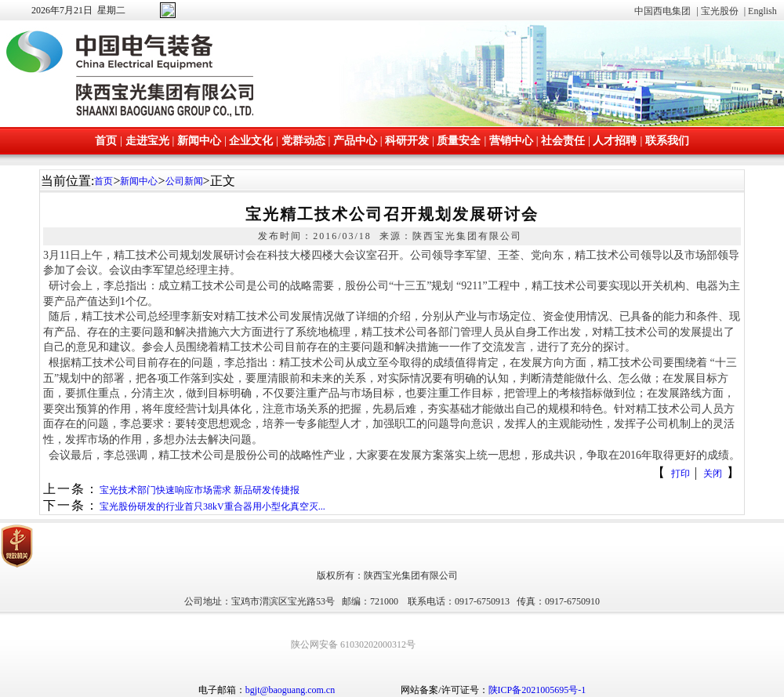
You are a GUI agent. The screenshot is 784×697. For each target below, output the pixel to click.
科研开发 (407, 140)
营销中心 (511, 140)
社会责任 (563, 140)
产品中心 (355, 140)
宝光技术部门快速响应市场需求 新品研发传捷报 (200, 490)
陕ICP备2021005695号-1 (537, 690)
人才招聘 (615, 140)
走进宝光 (147, 140)
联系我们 (667, 140)
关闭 (713, 474)
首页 (106, 140)
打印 (681, 474)
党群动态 (303, 140)
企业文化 (251, 140)
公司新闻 (184, 181)
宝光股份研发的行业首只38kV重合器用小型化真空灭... (212, 506)
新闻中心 (199, 140)
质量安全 (459, 140)
